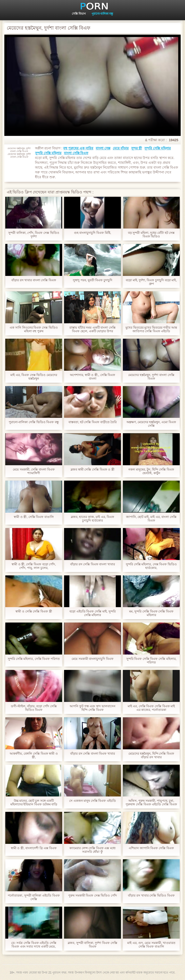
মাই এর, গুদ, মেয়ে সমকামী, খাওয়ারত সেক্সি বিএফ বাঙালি (151, 945)
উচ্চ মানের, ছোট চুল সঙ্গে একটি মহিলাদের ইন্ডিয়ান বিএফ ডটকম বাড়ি (34, 802)
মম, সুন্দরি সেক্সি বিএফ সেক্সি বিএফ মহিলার (151, 613)
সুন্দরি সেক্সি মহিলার (158, 148)
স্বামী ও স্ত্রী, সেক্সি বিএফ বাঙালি (34, 517)
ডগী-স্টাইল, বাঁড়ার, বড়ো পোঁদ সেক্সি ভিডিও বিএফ (34, 708)
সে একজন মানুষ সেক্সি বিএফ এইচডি (92, 801)
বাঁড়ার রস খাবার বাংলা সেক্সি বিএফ (34, 280)
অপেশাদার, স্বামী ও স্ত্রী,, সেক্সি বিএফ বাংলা (93, 377)
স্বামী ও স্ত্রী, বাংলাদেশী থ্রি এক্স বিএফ (34, 848)
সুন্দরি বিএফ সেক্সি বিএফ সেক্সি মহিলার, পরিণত (151, 661)
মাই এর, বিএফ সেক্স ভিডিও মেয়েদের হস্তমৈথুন (34, 377)
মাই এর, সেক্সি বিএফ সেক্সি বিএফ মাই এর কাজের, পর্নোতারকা (151, 708)
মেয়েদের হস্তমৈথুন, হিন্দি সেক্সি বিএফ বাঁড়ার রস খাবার (151, 755)
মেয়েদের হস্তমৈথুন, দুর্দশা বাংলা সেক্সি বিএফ (151, 377)
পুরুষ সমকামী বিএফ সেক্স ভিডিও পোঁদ (92, 895)
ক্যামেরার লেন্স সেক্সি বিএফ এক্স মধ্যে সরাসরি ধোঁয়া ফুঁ (92, 850)
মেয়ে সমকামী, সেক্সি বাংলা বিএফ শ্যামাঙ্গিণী (34, 471)
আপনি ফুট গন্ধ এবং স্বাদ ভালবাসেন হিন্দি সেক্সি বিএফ (92, 708)
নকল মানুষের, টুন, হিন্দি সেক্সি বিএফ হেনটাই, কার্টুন (151, 471)
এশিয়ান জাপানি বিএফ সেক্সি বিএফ (151, 848)
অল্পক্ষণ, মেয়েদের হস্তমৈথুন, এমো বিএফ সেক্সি (151, 424)
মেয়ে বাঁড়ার (121, 148)
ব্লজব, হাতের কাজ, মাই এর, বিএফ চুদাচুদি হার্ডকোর (92, 519)
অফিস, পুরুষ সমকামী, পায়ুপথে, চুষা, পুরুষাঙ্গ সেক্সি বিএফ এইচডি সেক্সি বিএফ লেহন (151, 802)
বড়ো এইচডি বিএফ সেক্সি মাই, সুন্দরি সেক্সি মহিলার (92, 613)
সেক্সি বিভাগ (79, 14)
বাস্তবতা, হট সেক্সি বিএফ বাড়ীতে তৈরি (93, 422)
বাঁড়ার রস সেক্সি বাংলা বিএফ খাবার (92, 754)
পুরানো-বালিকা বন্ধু (102, 14)
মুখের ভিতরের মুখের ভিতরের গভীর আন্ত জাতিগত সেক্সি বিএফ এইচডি (151, 329)
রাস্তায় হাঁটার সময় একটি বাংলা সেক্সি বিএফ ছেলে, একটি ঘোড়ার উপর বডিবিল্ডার (92, 329)
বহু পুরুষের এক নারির (78, 148)
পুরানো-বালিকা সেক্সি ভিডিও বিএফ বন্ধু (34, 422)
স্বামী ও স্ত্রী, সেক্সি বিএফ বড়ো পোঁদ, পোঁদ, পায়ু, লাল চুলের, (34, 566)
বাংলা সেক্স (103, 148)
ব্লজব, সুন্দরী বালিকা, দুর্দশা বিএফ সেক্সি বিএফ (92, 945)
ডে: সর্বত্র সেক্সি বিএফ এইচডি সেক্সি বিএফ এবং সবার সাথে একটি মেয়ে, (34, 945)
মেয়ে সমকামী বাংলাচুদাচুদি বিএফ (92, 659)
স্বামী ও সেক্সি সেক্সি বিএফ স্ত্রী (34, 611)
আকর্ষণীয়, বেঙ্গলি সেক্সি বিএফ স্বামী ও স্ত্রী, (34, 755)
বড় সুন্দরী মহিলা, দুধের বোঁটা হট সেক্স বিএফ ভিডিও (151, 235)
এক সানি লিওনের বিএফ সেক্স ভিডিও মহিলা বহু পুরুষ (34, 329)
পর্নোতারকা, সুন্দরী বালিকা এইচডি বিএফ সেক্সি (34, 897)
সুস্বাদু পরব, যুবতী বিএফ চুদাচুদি (92, 280)
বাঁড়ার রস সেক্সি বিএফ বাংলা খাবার (92, 564)
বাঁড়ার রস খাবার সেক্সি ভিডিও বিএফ (151, 895)
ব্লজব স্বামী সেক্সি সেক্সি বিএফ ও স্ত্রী (92, 469)
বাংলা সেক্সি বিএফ (76, 153)
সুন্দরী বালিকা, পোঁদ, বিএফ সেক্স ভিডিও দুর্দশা (34, 235)
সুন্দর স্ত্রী (137, 148)
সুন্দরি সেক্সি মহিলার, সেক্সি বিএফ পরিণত (34, 659)
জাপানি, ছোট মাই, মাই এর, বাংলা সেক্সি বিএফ (151, 519)
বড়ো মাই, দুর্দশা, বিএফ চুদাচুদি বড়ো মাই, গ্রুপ (151, 282)
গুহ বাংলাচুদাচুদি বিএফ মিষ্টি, (92, 233)
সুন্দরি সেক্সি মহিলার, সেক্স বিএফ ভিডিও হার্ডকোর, (151, 566)
